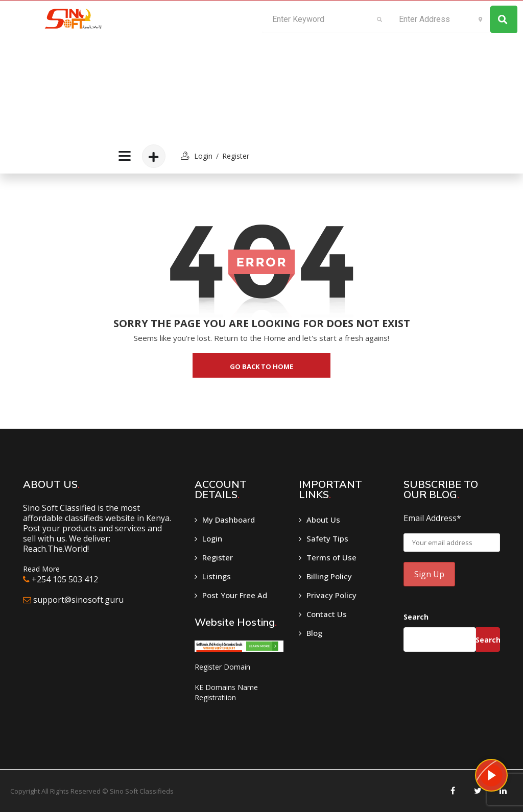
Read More (41, 569)
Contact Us (327, 614)
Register (236, 156)
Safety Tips (327, 538)
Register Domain (222, 667)
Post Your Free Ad (235, 595)
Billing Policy (329, 576)
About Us (323, 520)
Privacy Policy (331, 595)
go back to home (261, 366)
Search (416, 617)
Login (212, 538)
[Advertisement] (182, 69)
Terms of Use (331, 557)
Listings (217, 576)
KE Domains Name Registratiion (226, 692)
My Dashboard (229, 520)
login (203, 156)
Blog (314, 633)
